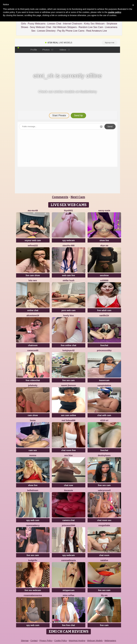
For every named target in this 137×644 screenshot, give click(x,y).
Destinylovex (104, 455)
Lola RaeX (33, 280)
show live (104, 240)
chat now (69, 485)
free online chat (68, 345)
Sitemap (25, 641)
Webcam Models (95, 641)
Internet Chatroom (73, 24)
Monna (33, 455)
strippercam (68, 590)
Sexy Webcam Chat (40, 27)
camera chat (68, 520)
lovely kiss (69, 315)
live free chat (68, 625)
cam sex (33, 450)
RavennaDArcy (33, 525)
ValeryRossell (104, 490)
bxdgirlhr (33, 560)
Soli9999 (104, 280)
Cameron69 (33, 350)
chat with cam (104, 415)
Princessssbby (104, 350)
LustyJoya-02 (69, 350)
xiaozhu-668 (68, 245)
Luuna (33, 420)
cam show (33, 415)
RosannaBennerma (33, 595)
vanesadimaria (68, 560)
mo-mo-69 (33, 210)
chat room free (68, 450)
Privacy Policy (46, 641)
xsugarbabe (104, 525)
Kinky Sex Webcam (94, 24)
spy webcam (68, 240)
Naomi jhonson (68, 385)
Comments (60, 197)
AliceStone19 (33, 315)
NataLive (104, 560)
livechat (104, 345)
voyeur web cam (33, 240)
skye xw (104, 245)
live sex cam (69, 380)
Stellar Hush (69, 280)
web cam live (68, 275)
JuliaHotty (33, 385)
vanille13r (104, 315)
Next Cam (78, 197)
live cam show (33, 275)
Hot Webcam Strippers (65, 27)
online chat (33, 310)
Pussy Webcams (37, 24)
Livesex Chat (54, 24)
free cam (104, 625)
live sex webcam (33, 590)
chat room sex (104, 520)
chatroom (33, 345)
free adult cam (104, 310)
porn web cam (68, 310)
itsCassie (68, 490)
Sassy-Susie (104, 210)
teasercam (104, 380)
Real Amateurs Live (97, 31)
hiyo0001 (68, 210)
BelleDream (33, 490)
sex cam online (68, 415)
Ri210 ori (104, 420)
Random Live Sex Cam (91, 27)
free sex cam (104, 485)
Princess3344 (69, 525)
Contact (34, 641)
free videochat (33, 380)
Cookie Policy (61, 641)
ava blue (68, 455)
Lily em (104, 595)
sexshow (104, 275)
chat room (104, 555)
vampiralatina (104, 385)
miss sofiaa (68, 595)
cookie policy (115, 12)
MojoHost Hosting (77, 641)
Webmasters (110, 641)
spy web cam (33, 520)
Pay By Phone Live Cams (71, 31)
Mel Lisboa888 (68, 420)
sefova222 (33, 245)
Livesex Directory (46, 31)
